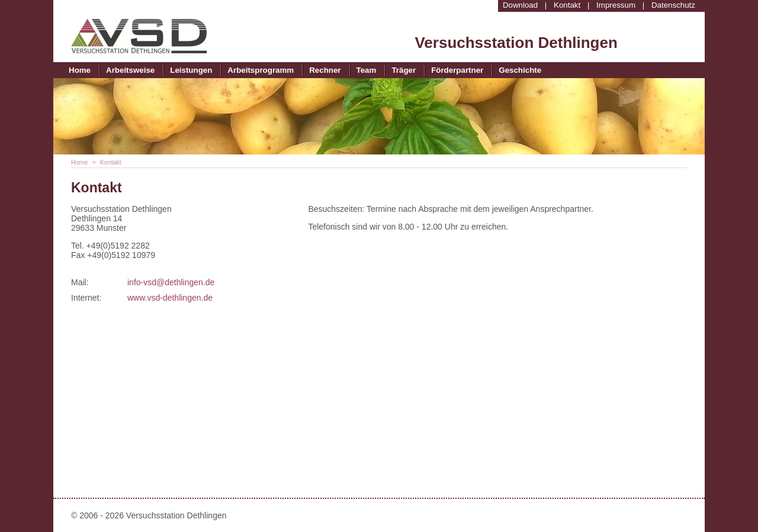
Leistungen (191, 70)
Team (367, 70)
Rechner (325, 70)
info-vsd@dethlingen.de (171, 282)
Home (80, 70)
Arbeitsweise (130, 70)
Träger (404, 70)
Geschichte (520, 70)
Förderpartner (457, 70)
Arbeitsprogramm (261, 70)
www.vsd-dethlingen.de (170, 298)
